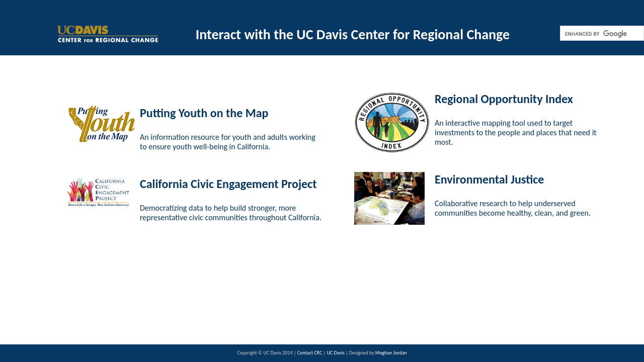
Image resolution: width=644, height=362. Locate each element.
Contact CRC (310, 353)
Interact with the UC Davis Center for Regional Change (353, 34)
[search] (601, 34)
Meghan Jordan (391, 353)
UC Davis (336, 353)
